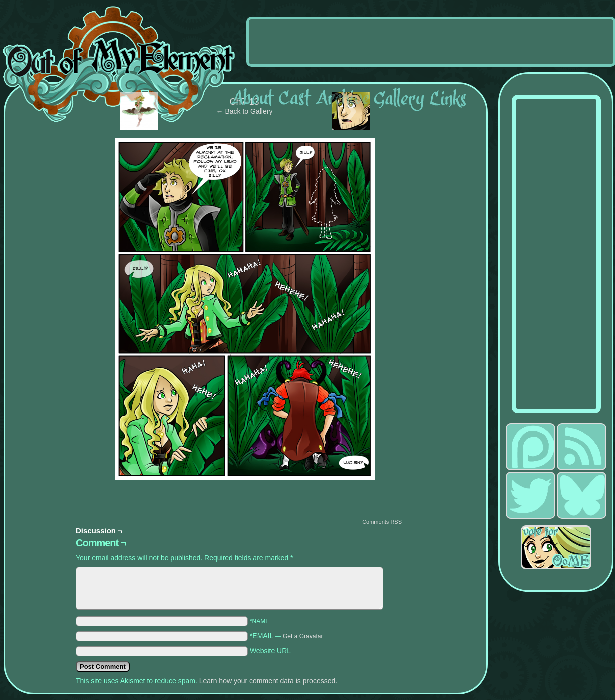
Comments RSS (382, 522)
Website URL (270, 651)
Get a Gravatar (303, 636)
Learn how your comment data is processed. (268, 681)
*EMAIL (286, 636)
